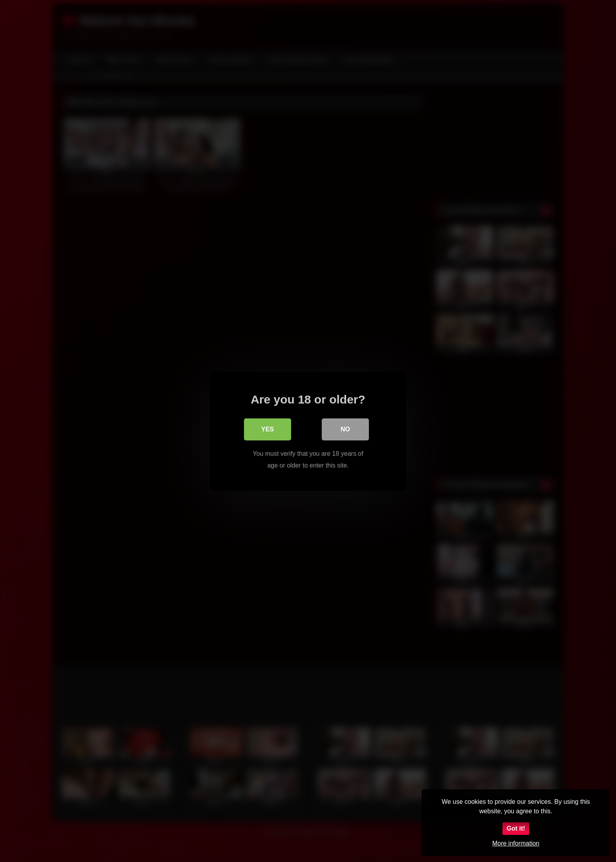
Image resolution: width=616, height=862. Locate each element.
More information (516, 843)
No (345, 429)
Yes (268, 429)
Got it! (516, 828)
